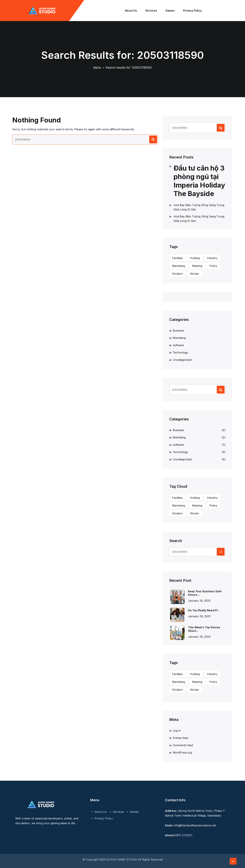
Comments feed (183, 745)
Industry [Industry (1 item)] (212, 258)
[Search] (221, 552)
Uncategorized (182, 360)
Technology (180, 352)
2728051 (187, 835)
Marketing (179, 338)
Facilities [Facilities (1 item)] (177, 258)
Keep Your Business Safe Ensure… (205, 593)
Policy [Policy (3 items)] (213, 266)
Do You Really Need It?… (204, 610)
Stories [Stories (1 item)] (194, 274)
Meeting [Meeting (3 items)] (197, 266)
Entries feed (180, 738)
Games (171, 11)
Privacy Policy (193, 11)
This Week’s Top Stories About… (204, 629)
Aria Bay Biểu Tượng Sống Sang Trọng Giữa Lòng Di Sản (199, 207)
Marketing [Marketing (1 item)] (178, 266)
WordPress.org (182, 752)
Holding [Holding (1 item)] (195, 258)
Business (178, 331)
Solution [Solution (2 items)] (177, 274)
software (178, 345)
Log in (177, 731)
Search (176, 541)
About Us (131, 11)
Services (152, 11)
